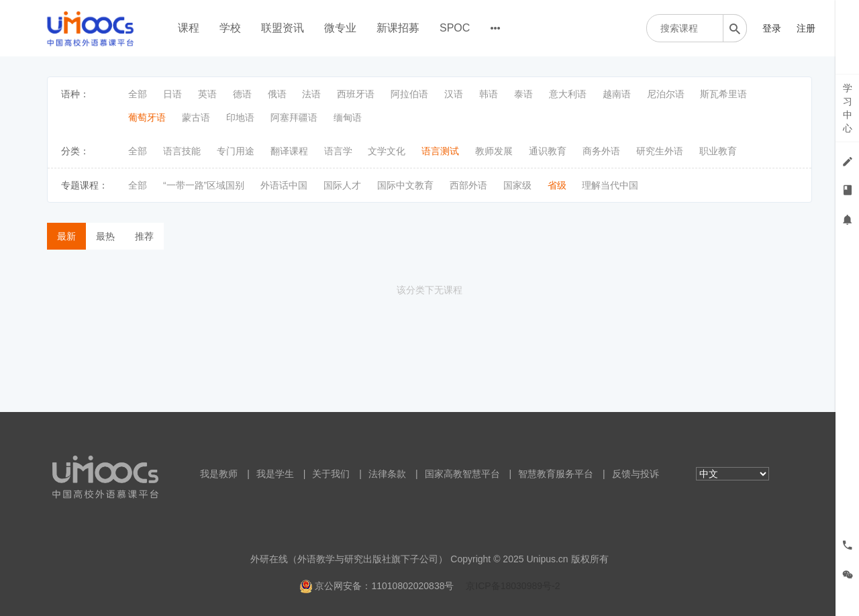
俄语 (277, 94)
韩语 (489, 94)
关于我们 (331, 474)
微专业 (340, 28)
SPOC (455, 28)
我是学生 (275, 474)
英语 (207, 94)
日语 (172, 94)
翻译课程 (289, 151)
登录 (772, 28)
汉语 (454, 94)
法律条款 (387, 474)
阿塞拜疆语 (294, 117)
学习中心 (848, 108)
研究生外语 (660, 151)
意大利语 (568, 94)
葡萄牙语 (147, 117)
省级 (557, 185)
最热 (105, 236)
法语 (311, 94)
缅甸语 (348, 117)
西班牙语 (356, 94)
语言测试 (440, 151)
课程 (189, 28)
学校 (230, 28)
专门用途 (236, 151)
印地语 (240, 117)
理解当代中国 (610, 185)
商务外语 (601, 151)
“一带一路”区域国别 (204, 185)
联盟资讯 (283, 28)
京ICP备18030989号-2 (513, 586)
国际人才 (342, 185)
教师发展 (494, 151)
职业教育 (718, 151)
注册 (806, 28)
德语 (242, 94)
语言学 (338, 151)
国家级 (517, 185)
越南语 (617, 94)
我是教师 (219, 474)
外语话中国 (284, 185)
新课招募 (398, 28)
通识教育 (548, 151)
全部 (138, 94)
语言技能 (182, 151)
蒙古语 (196, 117)
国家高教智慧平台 (462, 474)
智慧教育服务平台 (556, 474)
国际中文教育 (405, 185)
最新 (66, 236)
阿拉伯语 (409, 94)
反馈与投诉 (636, 474)
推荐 (144, 236)
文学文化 (387, 151)
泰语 (523, 94)
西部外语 (468, 185)
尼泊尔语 (666, 94)
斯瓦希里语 (723, 94)
